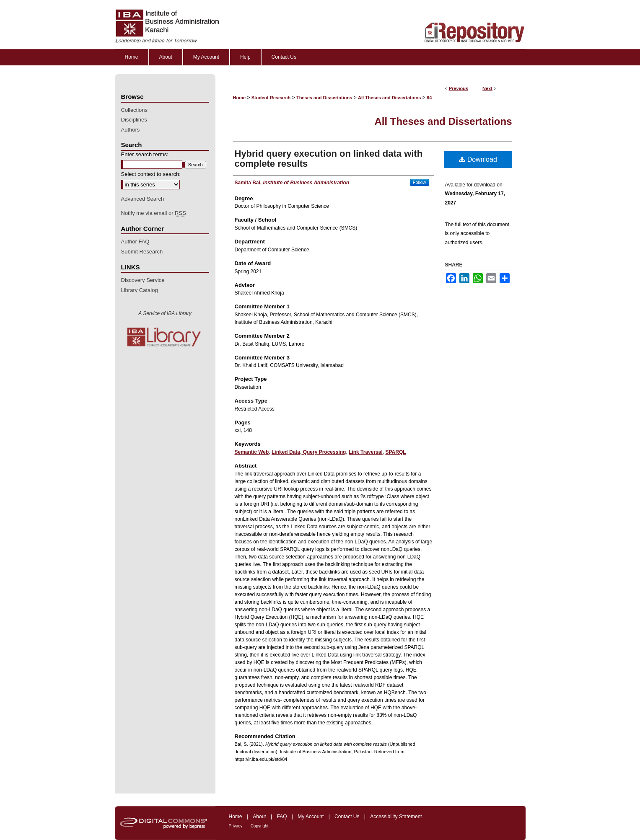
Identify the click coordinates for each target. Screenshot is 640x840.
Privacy (236, 826)
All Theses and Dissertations (389, 98)
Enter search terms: (145, 154)
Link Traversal (366, 452)
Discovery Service (143, 280)
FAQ (282, 817)
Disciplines (134, 120)
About (259, 817)
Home (240, 98)
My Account (311, 817)
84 (429, 98)
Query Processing (324, 452)
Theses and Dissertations (324, 98)
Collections (135, 110)
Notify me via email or (154, 213)
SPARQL (395, 452)
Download (478, 159)
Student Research (271, 98)
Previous (459, 88)
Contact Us (347, 817)
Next (487, 88)
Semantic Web (252, 452)
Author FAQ (135, 242)
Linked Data (286, 452)
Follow (420, 182)
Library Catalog (140, 290)
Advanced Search (143, 199)
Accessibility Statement (396, 817)
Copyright (260, 826)
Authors (131, 130)
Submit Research (142, 252)
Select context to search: (151, 174)
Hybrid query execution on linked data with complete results (329, 159)
